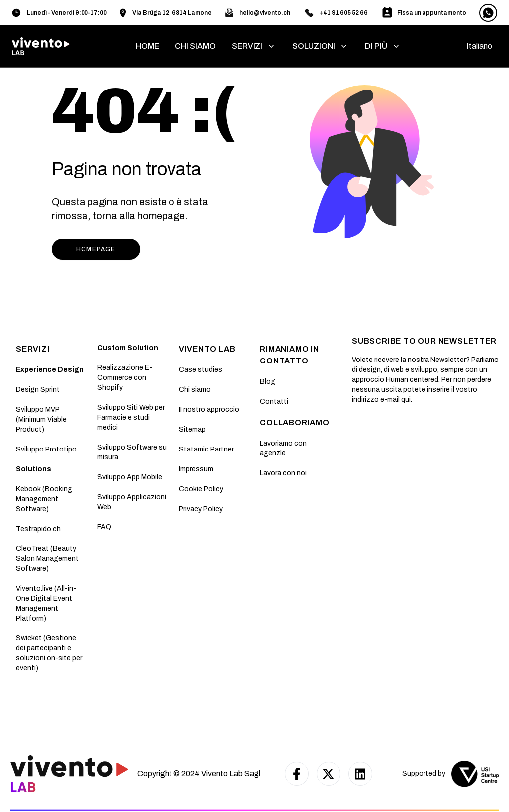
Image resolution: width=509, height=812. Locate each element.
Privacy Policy (201, 509)
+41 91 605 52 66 (343, 13)
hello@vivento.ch (265, 13)
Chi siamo (195, 390)
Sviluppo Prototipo (46, 449)
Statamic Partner (206, 449)
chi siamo (195, 46)
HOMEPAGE (96, 249)
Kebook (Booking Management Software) (44, 499)
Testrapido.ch (38, 529)
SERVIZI (33, 349)
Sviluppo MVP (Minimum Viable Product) (41, 419)
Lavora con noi (283, 473)
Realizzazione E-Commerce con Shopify (125, 378)
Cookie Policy (201, 489)
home (147, 46)
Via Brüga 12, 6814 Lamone (172, 13)
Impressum (196, 469)
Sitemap (192, 429)
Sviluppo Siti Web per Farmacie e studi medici (131, 417)
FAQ (104, 527)
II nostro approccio (209, 409)
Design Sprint (38, 390)
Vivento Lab (207, 349)
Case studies (201, 370)
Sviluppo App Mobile (130, 477)
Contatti (274, 402)
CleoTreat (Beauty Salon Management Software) (47, 559)
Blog (268, 382)
